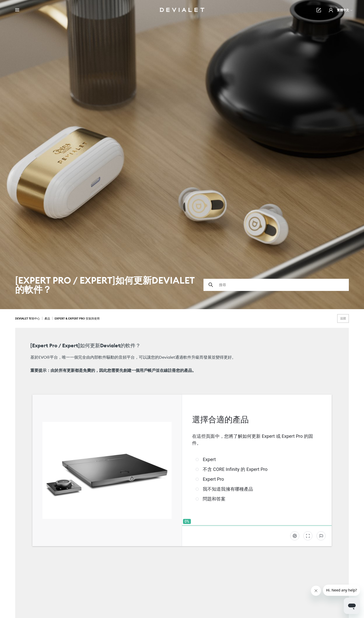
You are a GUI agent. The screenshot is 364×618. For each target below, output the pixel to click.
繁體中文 (345, 10)
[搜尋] (276, 285)
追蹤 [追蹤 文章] (343, 318)
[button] (331, 10)
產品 (47, 318)
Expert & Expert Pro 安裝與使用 (77, 318)
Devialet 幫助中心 (28, 318)
